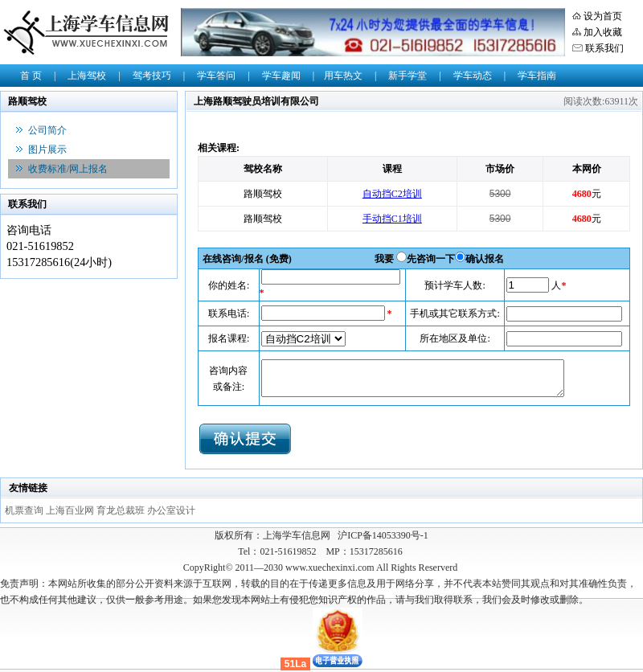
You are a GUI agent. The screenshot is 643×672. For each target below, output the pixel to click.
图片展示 (47, 150)
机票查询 (25, 510)
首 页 (31, 76)
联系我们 (604, 48)
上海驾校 (87, 76)
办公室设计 (171, 510)
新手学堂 (408, 76)
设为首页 (603, 16)
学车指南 (537, 76)
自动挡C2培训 (392, 194)
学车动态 (473, 76)
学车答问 (216, 76)
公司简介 (47, 130)
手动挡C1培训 (392, 219)
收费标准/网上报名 (68, 169)
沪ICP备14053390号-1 (383, 535)
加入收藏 (603, 32)
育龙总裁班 (122, 510)
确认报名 (485, 259)
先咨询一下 (431, 259)
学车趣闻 (281, 76)
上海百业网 (71, 510)
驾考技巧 (152, 76)
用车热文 (343, 76)
